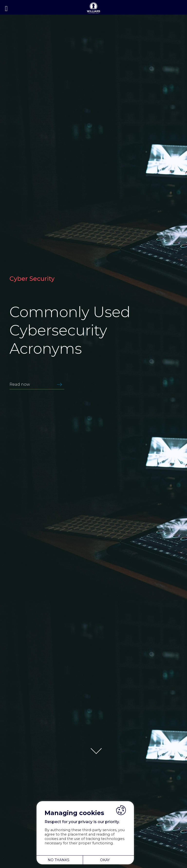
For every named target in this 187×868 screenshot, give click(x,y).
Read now (37, 384)
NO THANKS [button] (59, 860)
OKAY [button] (105, 860)
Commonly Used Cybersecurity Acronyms (70, 330)
